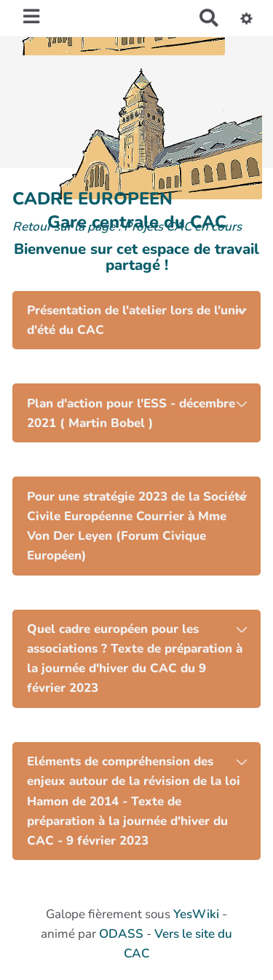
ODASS (121, 934)
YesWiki (196, 914)
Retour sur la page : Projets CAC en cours (127, 227)
